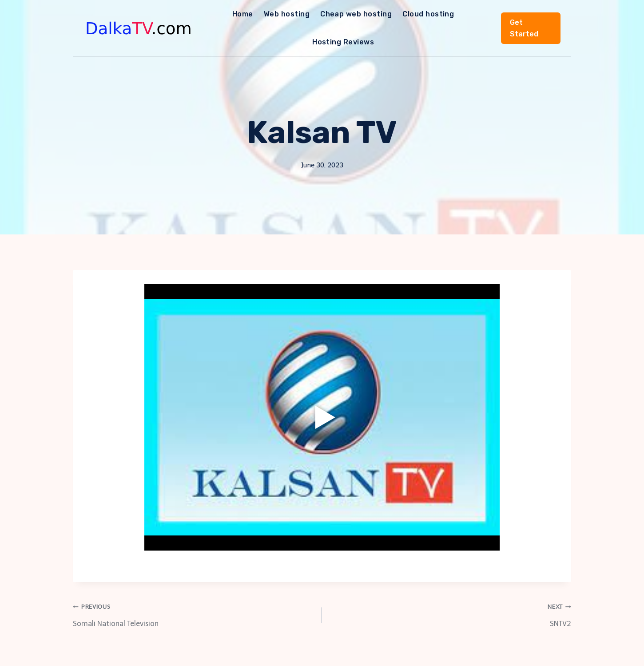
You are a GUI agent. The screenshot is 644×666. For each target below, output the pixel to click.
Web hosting (287, 14)
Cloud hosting (428, 14)
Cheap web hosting (356, 14)
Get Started (524, 28)
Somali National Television (194, 614)
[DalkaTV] (139, 28)
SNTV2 (450, 614)
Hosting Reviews (343, 42)
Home (243, 14)
